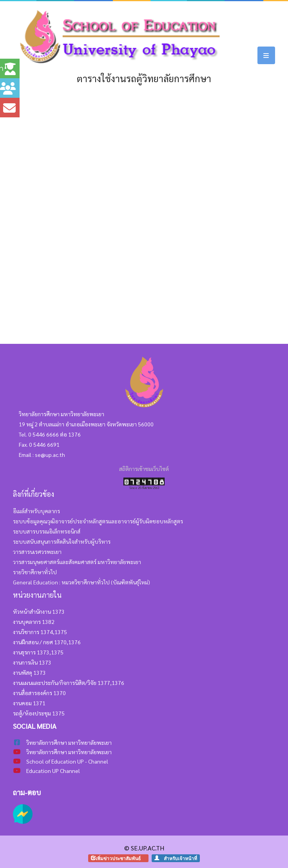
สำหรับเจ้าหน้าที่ (178, 858)
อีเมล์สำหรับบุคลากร (36, 511)
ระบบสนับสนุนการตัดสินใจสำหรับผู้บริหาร (62, 541)
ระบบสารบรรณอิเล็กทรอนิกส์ (47, 531)
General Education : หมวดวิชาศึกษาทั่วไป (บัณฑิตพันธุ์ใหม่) (82, 582)
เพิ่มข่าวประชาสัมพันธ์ (120, 858)
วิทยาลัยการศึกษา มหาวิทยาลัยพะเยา (69, 752)
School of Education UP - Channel (67, 761)
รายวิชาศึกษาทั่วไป (35, 572)
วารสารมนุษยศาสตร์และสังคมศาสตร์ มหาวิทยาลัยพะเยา (77, 562)
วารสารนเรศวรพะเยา (37, 552)
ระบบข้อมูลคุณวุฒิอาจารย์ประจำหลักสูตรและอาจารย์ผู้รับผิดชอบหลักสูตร (98, 521)
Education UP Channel (53, 771)
